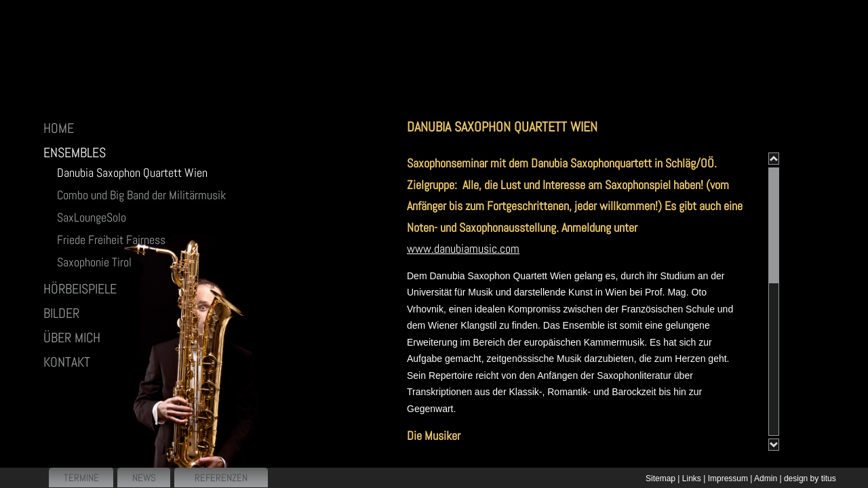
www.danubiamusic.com (463, 248)
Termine (81, 477)
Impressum (728, 479)
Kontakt (67, 362)
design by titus (810, 479)
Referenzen (221, 477)
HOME (59, 128)
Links (692, 479)
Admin (766, 479)
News (144, 477)
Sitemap (660, 479)
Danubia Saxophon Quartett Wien (132, 172)
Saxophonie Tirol (94, 262)
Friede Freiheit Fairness (111, 240)
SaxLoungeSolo (92, 217)
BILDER (61, 313)
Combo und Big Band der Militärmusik (141, 195)
